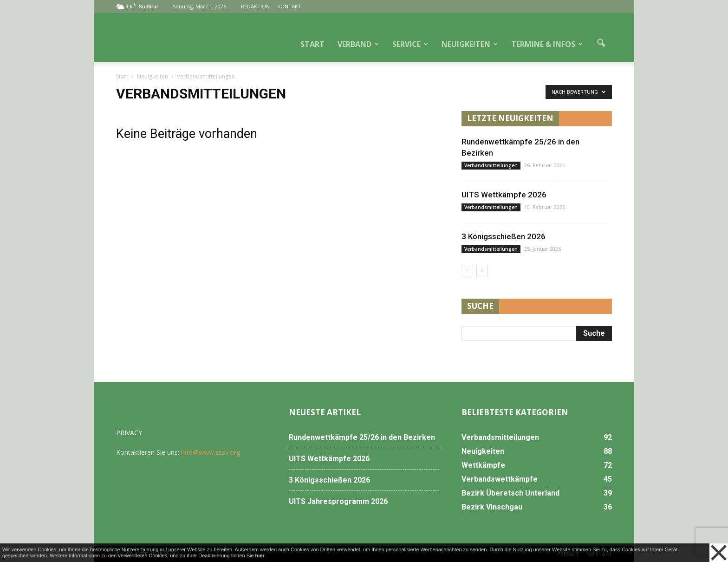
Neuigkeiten (483, 451)
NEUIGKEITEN (470, 44)
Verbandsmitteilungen (491, 165)
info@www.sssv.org (211, 452)
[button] (601, 43)
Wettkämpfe (483, 465)
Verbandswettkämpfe (500, 479)
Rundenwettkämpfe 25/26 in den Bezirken (362, 437)
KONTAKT (289, 6)
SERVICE (410, 44)
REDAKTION (255, 6)
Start (122, 76)
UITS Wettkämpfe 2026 (504, 195)
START (312, 44)
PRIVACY (129, 433)
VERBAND (358, 44)
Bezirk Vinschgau (492, 507)
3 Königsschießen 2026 (504, 236)
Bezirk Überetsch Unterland (510, 493)
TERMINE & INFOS (547, 44)
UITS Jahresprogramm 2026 (338, 501)
